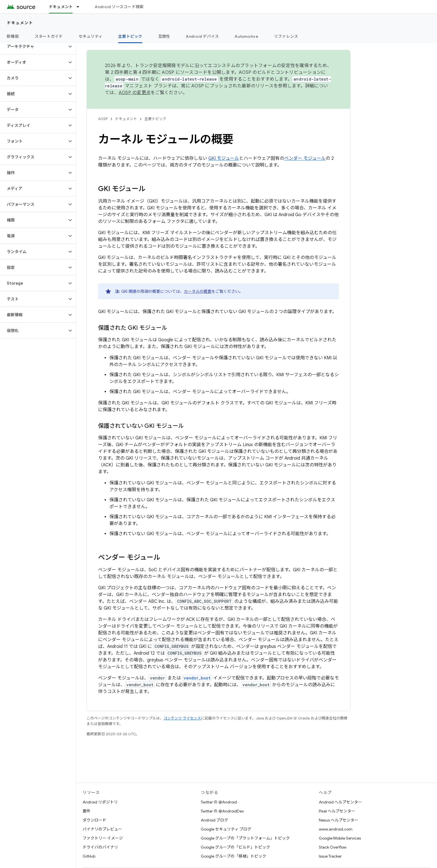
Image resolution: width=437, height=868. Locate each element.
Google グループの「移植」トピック (233, 856)
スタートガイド (49, 36)
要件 (87, 811)
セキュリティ (91, 36)
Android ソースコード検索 (119, 7)
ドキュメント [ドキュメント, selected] (61, 7)
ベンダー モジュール (305, 158)
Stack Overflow (333, 847)
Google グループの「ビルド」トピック (235, 847)
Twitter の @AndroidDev (222, 811)
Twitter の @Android (219, 802)
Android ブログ (214, 820)
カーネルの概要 (198, 291)
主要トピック (155, 119)
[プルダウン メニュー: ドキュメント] (80, 7)
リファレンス (286, 36)
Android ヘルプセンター (340, 802)
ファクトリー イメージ (103, 838)
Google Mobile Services (340, 838)
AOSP (103, 119)
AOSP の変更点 (135, 93)
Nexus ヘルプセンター (339, 820)
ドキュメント (20, 23)
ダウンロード (94, 820)
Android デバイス (202, 36)
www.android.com (336, 829)
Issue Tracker (330, 856)
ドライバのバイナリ (100, 847)
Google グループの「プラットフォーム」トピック (245, 838)
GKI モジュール (224, 158)
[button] (33, 46)
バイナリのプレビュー (102, 829)
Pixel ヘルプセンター (337, 811)
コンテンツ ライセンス (182, 718)
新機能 (13, 36)
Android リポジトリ (100, 802)
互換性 (164, 36)
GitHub (89, 856)
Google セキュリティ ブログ (226, 829)
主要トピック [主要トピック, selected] (130, 36)
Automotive (246, 36)
